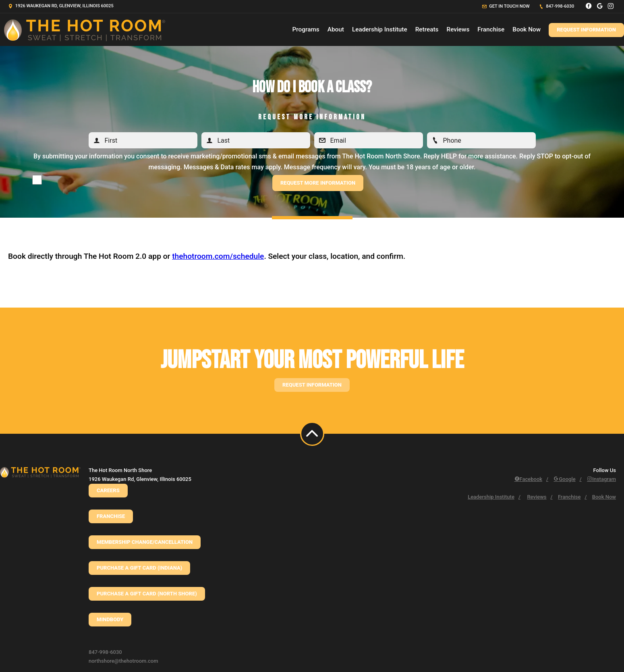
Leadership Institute (380, 29)
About (336, 29)
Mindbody (110, 619)
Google (564, 479)
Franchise (491, 29)
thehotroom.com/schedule (218, 256)
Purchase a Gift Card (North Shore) (147, 594)
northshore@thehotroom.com (123, 661)
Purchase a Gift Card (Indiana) (139, 568)
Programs (306, 29)
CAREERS (108, 490)
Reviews (458, 29)
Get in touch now (506, 6)
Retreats (427, 29)
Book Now (527, 29)
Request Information (586, 30)
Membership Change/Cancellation (145, 542)
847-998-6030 (557, 6)
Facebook (529, 479)
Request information (312, 385)
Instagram (601, 479)
